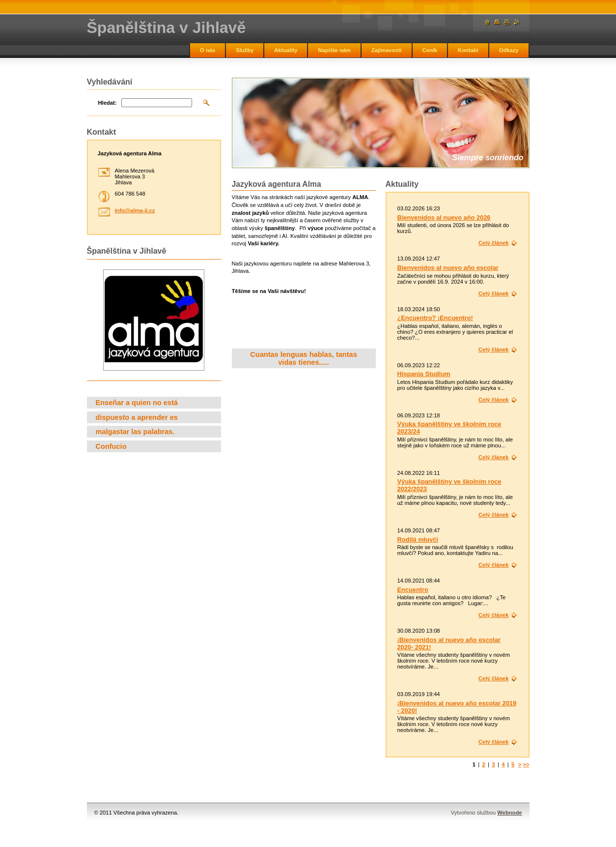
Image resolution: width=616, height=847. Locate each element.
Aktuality (286, 50)
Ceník (430, 50)
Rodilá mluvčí (418, 540)
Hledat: (108, 103)
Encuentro (413, 590)
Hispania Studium (424, 374)
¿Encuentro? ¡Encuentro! (435, 318)
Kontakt (468, 50)
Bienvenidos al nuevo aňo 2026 (444, 218)
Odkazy (509, 50)
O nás (208, 50)
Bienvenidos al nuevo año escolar (448, 268)
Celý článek (494, 243)
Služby (245, 50)
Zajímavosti (387, 50)
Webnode (509, 813)
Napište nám (334, 50)
